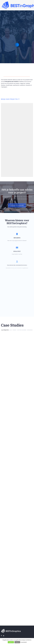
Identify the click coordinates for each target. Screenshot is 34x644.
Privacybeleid (23, 642)
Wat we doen (4, 614)
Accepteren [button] (11, 642)
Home (2, 612)
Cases (2, 616)
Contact (3, 620)
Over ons (3, 618)
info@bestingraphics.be (7, 628)
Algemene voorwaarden (7, 604)
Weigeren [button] (17, 642)
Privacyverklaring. (27, 601)
